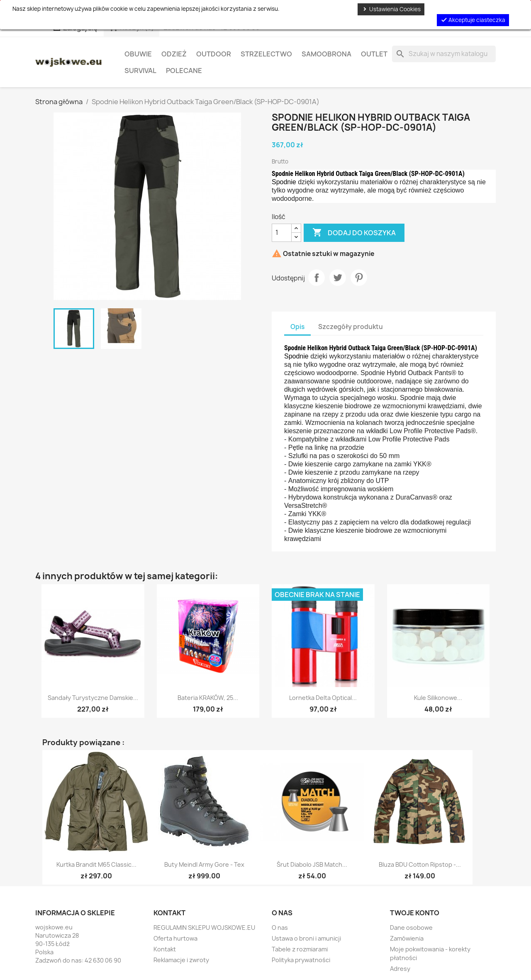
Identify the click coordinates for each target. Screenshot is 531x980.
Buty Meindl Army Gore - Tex (204, 864)
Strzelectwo (266, 54)
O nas (280, 928)
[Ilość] (282, 233)
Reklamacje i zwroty (181, 960)
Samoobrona (326, 54)
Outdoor (214, 54)
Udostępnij (317, 278)
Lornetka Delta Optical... (323, 698)
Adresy (400, 969)
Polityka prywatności (301, 960)
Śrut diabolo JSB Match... (312, 864)
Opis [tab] (297, 327)
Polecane (184, 71)
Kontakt (165, 949)
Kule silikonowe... (438, 698)
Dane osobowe (411, 928)
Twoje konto (415, 913)
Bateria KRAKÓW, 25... (208, 698)
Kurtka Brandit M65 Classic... (96, 864)
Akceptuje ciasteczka (473, 20)
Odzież (174, 54)
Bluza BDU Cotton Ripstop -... (420, 864)
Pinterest (359, 278)
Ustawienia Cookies (391, 9)
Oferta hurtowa (175, 938)
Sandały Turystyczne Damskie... (93, 698)
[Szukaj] (444, 54)
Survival (140, 71)
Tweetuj (338, 278)
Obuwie (138, 54)
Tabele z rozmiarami (300, 949)
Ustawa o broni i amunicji (306, 938)
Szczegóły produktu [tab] (351, 327)
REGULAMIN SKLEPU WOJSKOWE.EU (204, 928)
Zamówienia (407, 938)
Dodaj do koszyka (354, 233)
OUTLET (374, 54)
